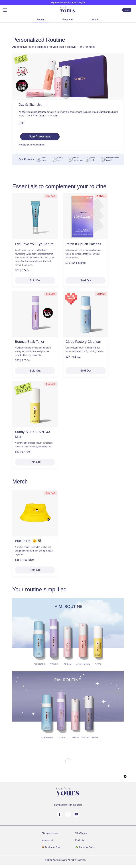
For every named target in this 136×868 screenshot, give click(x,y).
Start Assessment (40, 137)
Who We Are (81, 833)
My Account (47, 840)
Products (80, 840)
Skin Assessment (50, 833)
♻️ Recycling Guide (85, 847)
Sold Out (35, 280)
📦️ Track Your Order (52, 847)
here (42, 145)
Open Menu (5, 10)
